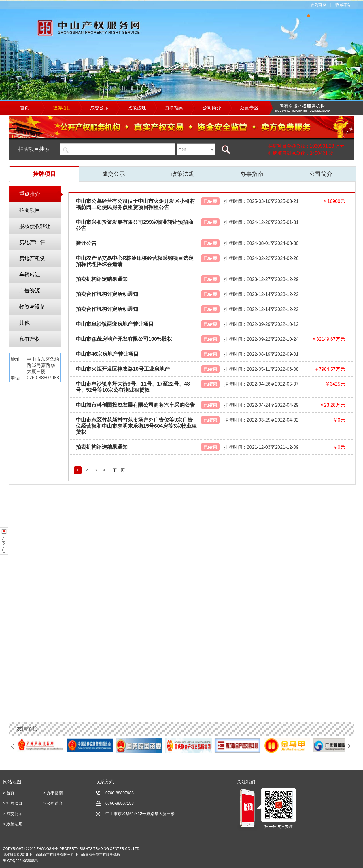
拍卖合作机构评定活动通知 (107, 294)
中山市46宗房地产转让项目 (107, 354)
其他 (24, 323)
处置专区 (249, 108)
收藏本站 (343, 5)
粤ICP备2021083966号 (21, 861)
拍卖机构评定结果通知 (102, 279)
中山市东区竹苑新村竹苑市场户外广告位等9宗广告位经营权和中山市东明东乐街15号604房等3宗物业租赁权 (136, 426)
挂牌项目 (44, 174)
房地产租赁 (32, 258)
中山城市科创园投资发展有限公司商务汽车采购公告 (135, 405)
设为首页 (318, 5)
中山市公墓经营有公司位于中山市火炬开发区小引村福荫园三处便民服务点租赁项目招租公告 (135, 204)
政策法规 (183, 174)
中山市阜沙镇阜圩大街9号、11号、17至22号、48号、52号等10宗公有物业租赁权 (133, 387)
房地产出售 (32, 242)
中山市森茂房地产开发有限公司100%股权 (124, 339)
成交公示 (114, 174)
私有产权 (30, 339)
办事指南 (252, 174)
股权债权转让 (35, 226)
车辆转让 (30, 275)
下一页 (119, 470)
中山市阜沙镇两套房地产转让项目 (115, 324)
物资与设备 (32, 307)
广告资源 (30, 291)
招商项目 (30, 210)
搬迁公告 (86, 243)
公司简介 (321, 174)
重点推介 (30, 194)
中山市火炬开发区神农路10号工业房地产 (123, 369)
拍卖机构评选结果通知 (102, 447)
